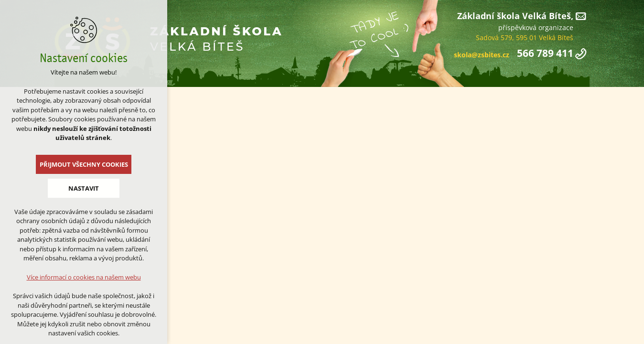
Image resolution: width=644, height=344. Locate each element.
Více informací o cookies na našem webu (84, 277)
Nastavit (84, 188)
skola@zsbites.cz (482, 55)
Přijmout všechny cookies (84, 164)
